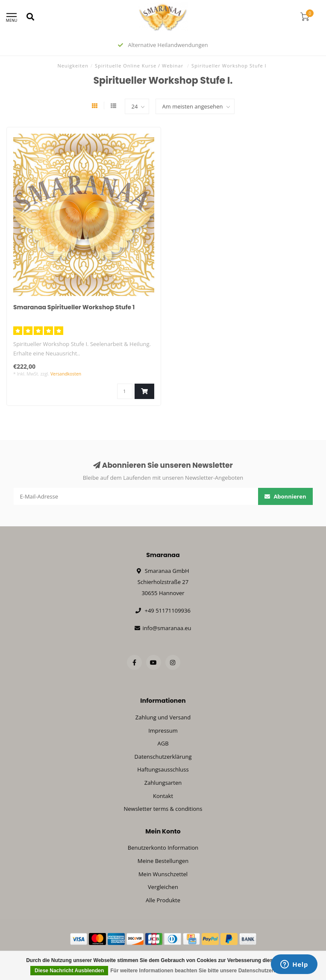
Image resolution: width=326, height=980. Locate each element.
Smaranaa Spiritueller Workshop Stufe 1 (74, 307)
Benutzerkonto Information (163, 848)
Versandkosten (66, 374)
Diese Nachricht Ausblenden (69, 971)
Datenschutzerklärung (163, 757)
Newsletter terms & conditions (163, 809)
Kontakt (163, 796)
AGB (163, 743)
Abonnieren (285, 496)
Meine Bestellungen (163, 861)
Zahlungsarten (163, 783)
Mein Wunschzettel (163, 874)
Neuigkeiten (73, 66)
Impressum (163, 731)
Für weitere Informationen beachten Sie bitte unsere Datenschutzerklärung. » (204, 971)
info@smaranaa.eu (167, 628)
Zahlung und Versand (163, 717)
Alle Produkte (163, 900)
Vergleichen (163, 887)
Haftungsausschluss (163, 769)
